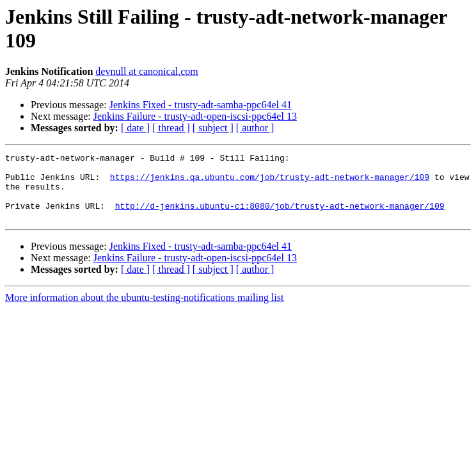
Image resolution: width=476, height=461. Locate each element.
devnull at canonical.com (147, 71)
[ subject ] (213, 128)
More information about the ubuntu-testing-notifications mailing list (144, 311)
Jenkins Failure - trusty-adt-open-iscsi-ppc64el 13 (195, 116)
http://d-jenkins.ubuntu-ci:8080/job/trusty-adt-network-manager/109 (280, 217)
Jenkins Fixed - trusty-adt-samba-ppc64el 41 (201, 105)
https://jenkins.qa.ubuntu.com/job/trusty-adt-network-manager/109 (270, 182)
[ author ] (255, 128)
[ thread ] (171, 128)
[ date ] (135, 128)
